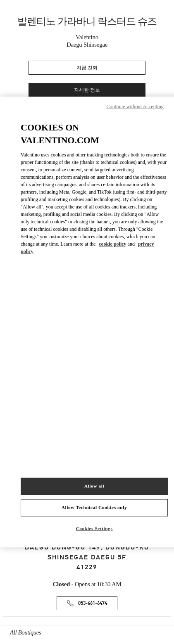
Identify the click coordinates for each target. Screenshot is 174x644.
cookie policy (112, 244)
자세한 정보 (87, 90)
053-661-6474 (93, 603)
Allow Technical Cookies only (94, 507)
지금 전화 (87, 68)
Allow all (94, 486)
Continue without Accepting (135, 107)
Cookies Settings (94, 528)
